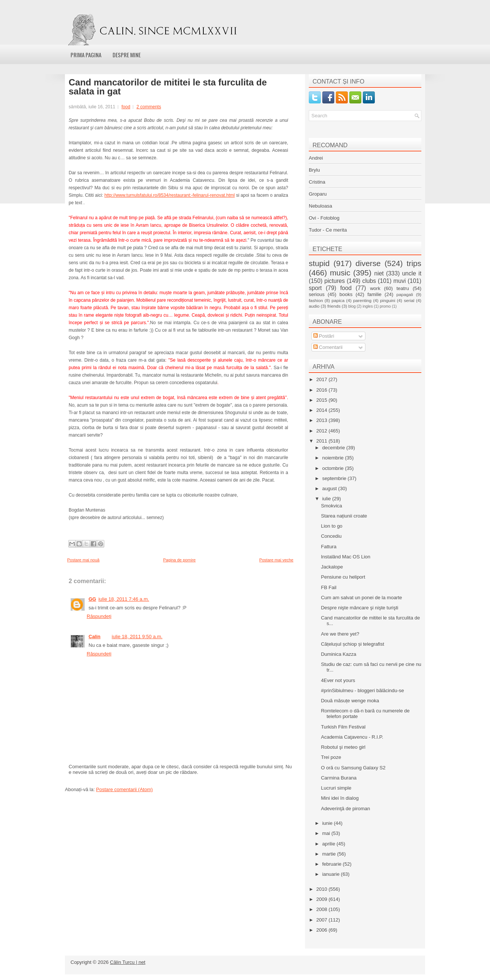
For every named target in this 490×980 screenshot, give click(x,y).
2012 (322, 431)
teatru (403, 288)
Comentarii (328, 347)
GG (92, 599)
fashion (316, 300)
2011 (322, 441)
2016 (322, 390)
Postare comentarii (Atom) (124, 789)
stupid (319, 263)
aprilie (329, 844)
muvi (400, 281)
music (340, 273)
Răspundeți (99, 616)
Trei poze (331, 757)
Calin (95, 637)
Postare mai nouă (83, 560)
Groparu (318, 194)
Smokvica (331, 506)
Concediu (331, 536)
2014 (322, 410)
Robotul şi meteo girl (343, 747)
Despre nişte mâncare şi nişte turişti (359, 608)
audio (314, 306)
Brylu (314, 170)
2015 (322, 400)
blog (352, 306)
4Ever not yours (338, 680)
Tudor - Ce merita (328, 230)
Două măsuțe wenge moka (350, 701)
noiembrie (334, 458)
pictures (334, 281)
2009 (322, 899)
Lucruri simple (336, 788)
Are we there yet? (340, 634)
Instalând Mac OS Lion (346, 557)
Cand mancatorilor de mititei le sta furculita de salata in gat (168, 87)
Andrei (316, 158)
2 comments (149, 107)
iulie (327, 499)
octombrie (334, 468)
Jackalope (332, 567)
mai (327, 833)
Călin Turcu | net (128, 962)
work (375, 288)
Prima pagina (86, 55)
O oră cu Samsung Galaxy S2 (353, 768)
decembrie (334, 448)
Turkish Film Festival (343, 727)
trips (414, 263)
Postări (324, 336)
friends (334, 306)
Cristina (317, 182)
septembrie (335, 478)
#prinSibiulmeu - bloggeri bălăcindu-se (362, 690)
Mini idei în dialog (340, 798)
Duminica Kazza (338, 654)
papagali (405, 294)
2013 (322, 420)
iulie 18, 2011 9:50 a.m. (137, 637)
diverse (368, 263)
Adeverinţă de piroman (345, 809)
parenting (362, 300)
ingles (367, 306)
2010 (322, 889)
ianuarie (332, 874)
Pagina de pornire (180, 560)
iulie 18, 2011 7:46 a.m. (124, 599)
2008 (322, 909)
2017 (322, 379)
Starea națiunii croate (344, 516)
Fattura (328, 547)
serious (317, 294)
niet (379, 273)
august (330, 489)
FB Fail (328, 587)
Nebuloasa (320, 206)
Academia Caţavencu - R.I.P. (352, 737)
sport (315, 288)
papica (338, 300)
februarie (333, 864)
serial (409, 300)
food (126, 107)
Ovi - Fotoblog (324, 218)
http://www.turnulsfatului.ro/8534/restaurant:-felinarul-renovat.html (170, 195)
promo (385, 306)
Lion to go (331, 526)
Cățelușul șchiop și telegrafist (352, 644)
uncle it (412, 273)
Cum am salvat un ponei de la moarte (361, 598)
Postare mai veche (276, 560)
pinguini (388, 300)
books (346, 294)
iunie (328, 823)
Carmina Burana (339, 778)
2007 (322, 920)
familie (374, 294)
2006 (322, 930)
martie (330, 854)
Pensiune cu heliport (343, 577)
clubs (369, 281)
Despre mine (127, 55)
